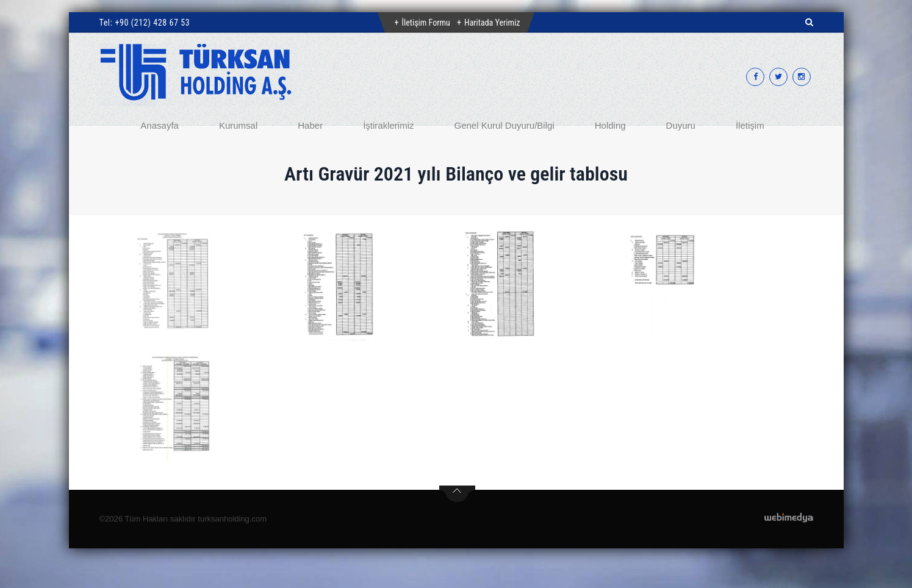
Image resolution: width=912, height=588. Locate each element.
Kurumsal (238, 125)
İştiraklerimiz (388, 125)
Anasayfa (160, 125)
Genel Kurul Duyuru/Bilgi (504, 125)
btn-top (457, 494)
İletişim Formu (426, 23)
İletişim (750, 125)
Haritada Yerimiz (492, 23)
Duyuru (681, 125)
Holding (610, 125)
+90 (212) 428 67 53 (152, 23)
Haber (310, 125)
